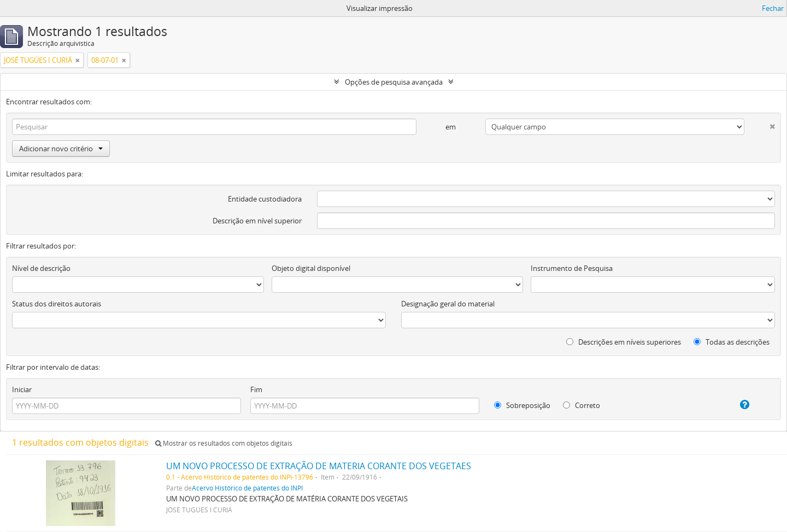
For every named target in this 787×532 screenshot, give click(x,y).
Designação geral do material (448, 304)
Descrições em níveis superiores (624, 342)
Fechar (773, 8)
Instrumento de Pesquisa (572, 268)
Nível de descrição (41, 268)
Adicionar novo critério (61, 149)
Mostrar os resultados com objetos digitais (224, 443)
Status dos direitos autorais (57, 304)
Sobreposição (522, 405)
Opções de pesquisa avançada (394, 82)
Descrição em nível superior (257, 221)
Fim (256, 389)
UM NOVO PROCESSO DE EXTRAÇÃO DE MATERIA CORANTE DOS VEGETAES (319, 466)
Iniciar (22, 389)
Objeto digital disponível (311, 268)
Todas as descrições (732, 342)
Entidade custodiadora (265, 199)
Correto (582, 405)
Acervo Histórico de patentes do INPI (247, 488)
